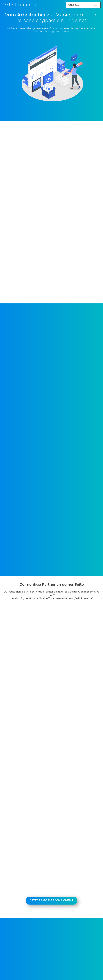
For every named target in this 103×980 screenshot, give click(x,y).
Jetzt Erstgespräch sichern (52, 901)
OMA (20, 5)
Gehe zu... (73, 5)
